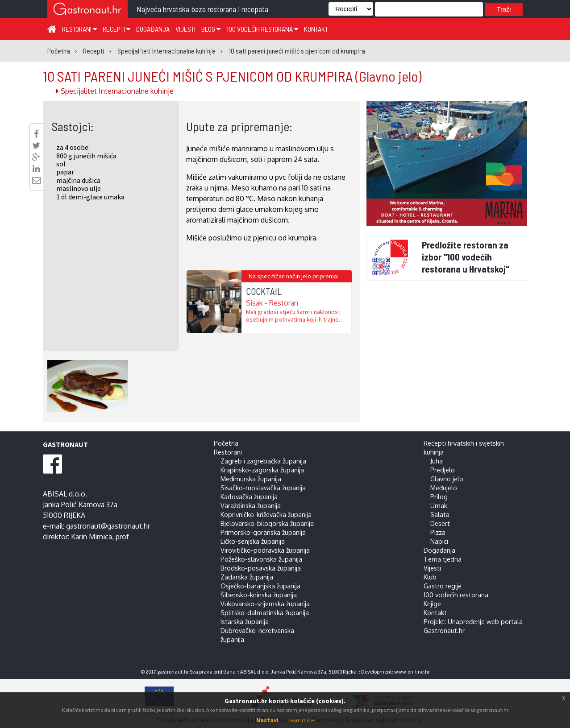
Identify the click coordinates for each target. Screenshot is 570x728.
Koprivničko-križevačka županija (266, 514)
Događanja (153, 29)
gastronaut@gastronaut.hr (108, 526)
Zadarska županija (247, 577)
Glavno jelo (447, 479)
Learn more (301, 720)
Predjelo (443, 470)
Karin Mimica (92, 537)
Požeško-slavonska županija (261, 559)
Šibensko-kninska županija (259, 595)
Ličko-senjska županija (253, 541)
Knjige (432, 604)
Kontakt (316, 29)
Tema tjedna (443, 559)
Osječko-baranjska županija (260, 586)
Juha (437, 461)
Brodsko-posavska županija (261, 568)
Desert (440, 523)
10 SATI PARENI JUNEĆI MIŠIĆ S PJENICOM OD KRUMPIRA (232, 76)
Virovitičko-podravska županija (265, 550)
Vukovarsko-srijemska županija (265, 604)
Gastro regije (443, 586)
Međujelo (444, 488)
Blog (211, 29)
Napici (439, 541)
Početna (226, 443)
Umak (439, 505)
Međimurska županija (251, 479)
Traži (504, 9)
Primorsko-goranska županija (263, 532)
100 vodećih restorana (262, 29)
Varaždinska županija (251, 505)
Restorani (79, 29)
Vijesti (185, 29)
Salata (440, 514)
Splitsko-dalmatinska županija (265, 612)
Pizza (438, 532)
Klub (430, 577)
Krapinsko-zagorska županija (262, 470)
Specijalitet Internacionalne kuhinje (115, 91)
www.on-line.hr (412, 672)
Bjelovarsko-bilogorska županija (267, 523)
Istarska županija (245, 621)
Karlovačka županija (249, 496)
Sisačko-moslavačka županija (263, 488)
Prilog (439, 496)
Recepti (116, 29)
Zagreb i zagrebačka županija (263, 461)
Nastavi (267, 720)
